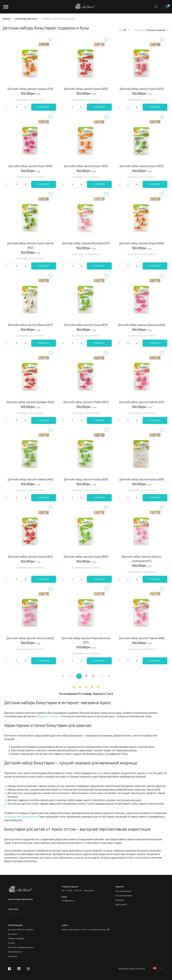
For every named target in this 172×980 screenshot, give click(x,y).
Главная (7, 19)
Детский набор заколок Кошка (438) (142, 479)
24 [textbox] (125, 30)
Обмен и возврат (16, 938)
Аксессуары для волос (27, 19)
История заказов (124, 896)
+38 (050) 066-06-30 (18, 913)
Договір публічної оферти (21, 930)
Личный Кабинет (123, 891)
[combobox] (125, 30)
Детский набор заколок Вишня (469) (30, 325)
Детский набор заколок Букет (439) (142, 89)
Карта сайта (121, 904)
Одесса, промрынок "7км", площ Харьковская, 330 (86, 930)
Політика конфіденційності (21, 947)
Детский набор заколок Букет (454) (86, 166)
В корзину (44, 107)
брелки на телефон (49, 716)
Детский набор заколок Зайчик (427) (142, 402)
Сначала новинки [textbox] (156, 30)
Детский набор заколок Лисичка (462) (30, 638)
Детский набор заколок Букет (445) (30, 166)
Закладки (120, 900)
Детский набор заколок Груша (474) (86, 325)
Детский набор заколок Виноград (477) (86, 243)
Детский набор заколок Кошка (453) (30, 557)
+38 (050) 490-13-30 (18, 903)
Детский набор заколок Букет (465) (142, 166)
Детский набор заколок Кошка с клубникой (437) (142, 559)
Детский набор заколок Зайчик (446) (30, 479)
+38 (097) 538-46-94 (18, 905)
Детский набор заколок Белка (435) (86, 89)
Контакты (13, 956)
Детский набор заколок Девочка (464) (142, 325)
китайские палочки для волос (21, 817)
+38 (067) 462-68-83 (18, 915)
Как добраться (15, 952)
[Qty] (17, 107)
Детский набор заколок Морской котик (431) (86, 640)
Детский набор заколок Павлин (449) (142, 638)
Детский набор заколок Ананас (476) (30, 89)
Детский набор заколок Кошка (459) (86, 557)
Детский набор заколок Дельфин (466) (30, 402)
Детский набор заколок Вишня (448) (142, 243)
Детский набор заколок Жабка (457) (86, 402)
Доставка (13, 934)
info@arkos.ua (68, 901)
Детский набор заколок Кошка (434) (86, 479)
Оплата (12, 943)
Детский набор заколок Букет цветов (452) (30, 246)
